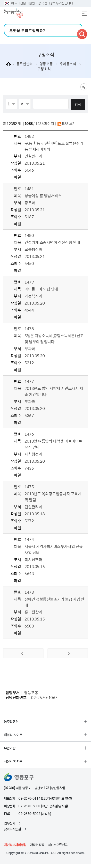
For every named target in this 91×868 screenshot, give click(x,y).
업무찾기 (9, 823)
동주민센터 (25, 64)
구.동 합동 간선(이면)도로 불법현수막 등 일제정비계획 (54, 146)
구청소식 (44, 69)
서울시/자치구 (13, 761)
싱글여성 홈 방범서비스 (43, 196)
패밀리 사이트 (13, 735)
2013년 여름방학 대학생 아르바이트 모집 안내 (53, 444)
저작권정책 (37, 845)
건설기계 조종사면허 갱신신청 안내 (52, 242)
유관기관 (10, 748)
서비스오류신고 (58, 845)
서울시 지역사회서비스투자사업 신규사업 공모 (54, 549)
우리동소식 (68, 64)
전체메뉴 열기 (84, 14)
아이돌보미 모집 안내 (41, 289)
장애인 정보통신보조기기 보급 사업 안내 (54, 602)
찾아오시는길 (12, 829)
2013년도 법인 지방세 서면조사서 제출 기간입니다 (54, 391)
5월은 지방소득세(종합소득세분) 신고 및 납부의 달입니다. (54, 339)
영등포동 (46, 64)
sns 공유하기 (84, 87)
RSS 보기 (67, 124)
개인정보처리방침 (15, 845)
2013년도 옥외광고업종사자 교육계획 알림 (53, 497)
